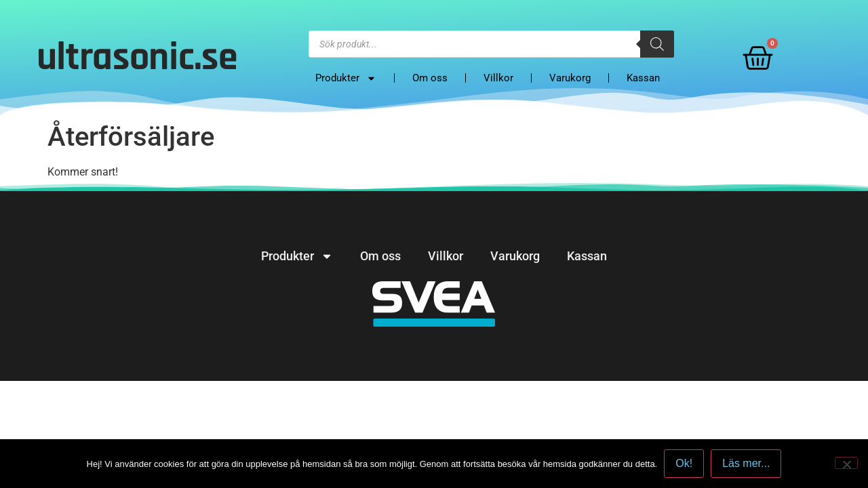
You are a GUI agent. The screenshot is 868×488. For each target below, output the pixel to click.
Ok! (684, 463)
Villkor (498, 78)
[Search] (657, 44)
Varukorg (570, 78)
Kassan (643, 78)
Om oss (430, 78)
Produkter (346, 78)
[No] (846, 463)
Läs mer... (746, 463)
